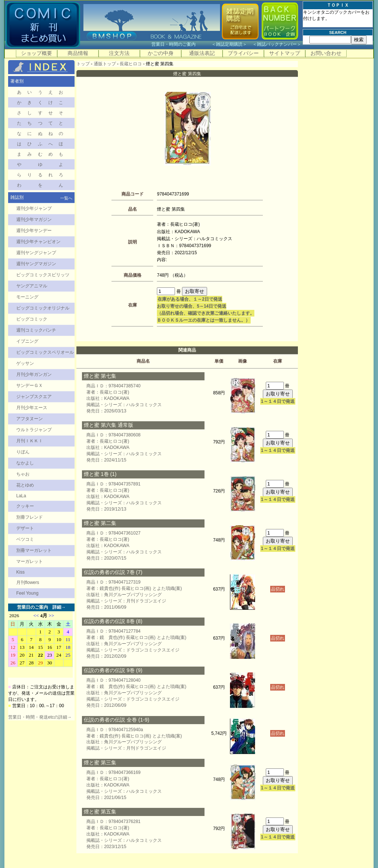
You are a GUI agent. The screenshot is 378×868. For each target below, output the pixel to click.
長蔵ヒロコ (131, 64)
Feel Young (27, 593)
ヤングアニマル (32, 286)
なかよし (25, 463)
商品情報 (78, 53)
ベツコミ (25, 539)
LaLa (21, 496)
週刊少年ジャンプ (34, 208)
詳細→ (59, 607)
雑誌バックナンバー (277, 44)
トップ (83, 64)
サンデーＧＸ (30, 385)
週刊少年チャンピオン (38, 242)
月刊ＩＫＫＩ (30, 441)
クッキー (25, 506)
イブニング (27, 341)
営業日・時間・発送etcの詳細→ (40, 717)
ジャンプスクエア (34, 397)
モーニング (27, 297)
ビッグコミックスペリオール (45, 352)
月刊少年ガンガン (34, 374)
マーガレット (30, 561)
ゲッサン (25, 363)
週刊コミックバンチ (36, 330)
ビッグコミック (32, 319)
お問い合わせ (326, 53)
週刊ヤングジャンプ (36, 253)
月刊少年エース (32, 408)
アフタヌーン (30, 419)
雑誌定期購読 (229, 44)
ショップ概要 (37, 53)
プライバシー (243, 53)
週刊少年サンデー (34, 231)
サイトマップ (285, 53)
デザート (25, 528)
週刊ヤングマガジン (36, 264)
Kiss (20, 572)
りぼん (23, 452)
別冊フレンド (30, 517)
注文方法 (119, 53)
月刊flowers (28, 582)
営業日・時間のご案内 (181, 44)
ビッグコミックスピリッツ (43, 275)
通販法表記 (202, 53)
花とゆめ (25, 485)
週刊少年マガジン (34, 219)
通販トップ (105, 64)
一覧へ (66, 198)
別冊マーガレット (34, 550)
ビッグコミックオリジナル (43, 308)
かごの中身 (161, 53)
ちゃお (23, 474)
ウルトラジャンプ (34, 430)
